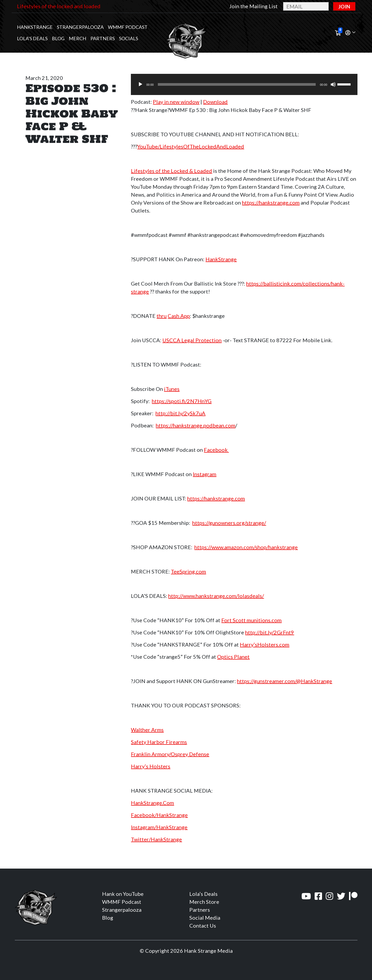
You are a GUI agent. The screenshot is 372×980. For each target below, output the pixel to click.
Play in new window (176, 102)
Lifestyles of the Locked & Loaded (171, 171)
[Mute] (333, 84)
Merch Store (204, 902)
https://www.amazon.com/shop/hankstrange (246, 547)
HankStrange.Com (152, 803)
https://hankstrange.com (271, 202)
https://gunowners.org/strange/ (229, 523)
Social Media (205, 918)
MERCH (77, 38)
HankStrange (221, 259)
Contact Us (203, 925)
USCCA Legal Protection (192, 340)
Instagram (205, 474)
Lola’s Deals (32, 38)
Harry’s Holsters (151, 766)
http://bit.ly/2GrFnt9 (270, 632)
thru (162, 316)
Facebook (216, 450)
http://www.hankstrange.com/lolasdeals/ (216, 596)
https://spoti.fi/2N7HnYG (182, 401)
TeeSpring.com (188, 571)
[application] (244, 84)
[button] (350, 33)
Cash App (179, 316)
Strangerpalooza (80, 27)
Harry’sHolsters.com (265, 644)
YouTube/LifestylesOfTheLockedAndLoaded (191, 146)
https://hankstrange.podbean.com (196, 425)
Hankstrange (35, 27)
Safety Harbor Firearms (159, 742)
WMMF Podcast (128, 27)
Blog (58, 38)
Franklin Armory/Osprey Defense (170, 754)
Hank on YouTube (123, 894)
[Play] (140, 84)
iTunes (172, 389)
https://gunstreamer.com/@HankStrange (284, 681)
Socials (128, 38)
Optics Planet (233, 657)
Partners (103, 38)
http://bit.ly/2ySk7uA (180, 413)
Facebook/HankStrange (159, 815)
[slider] (237, 84)
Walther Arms (147, 730)
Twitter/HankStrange (156, 839)
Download (215, 102)
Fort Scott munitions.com (251, 620)
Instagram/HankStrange (159, 827)
